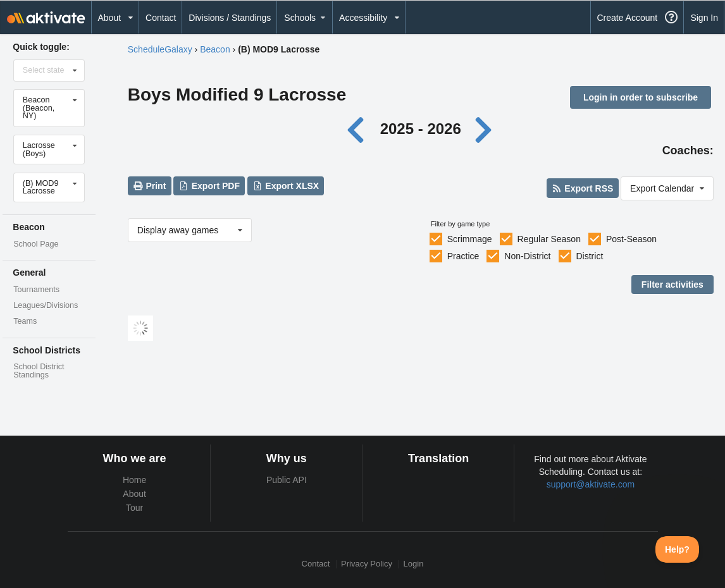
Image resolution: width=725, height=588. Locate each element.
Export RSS (582, 188)
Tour (134, 508)
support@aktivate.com (591, 484)
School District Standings (39, 371)
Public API (287, 480)
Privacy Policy (367, 564)
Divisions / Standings (230, 18)
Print (149, 186)
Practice (463, 256)
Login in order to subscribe (641, 97)
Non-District (527, 256)
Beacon (215, 49)
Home (134, 480)
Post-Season (631, 239)
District (590, 256)
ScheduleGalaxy (160, 49)
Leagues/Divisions (46, 305)
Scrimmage (470, 239)
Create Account (627, 18)
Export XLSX (286, 186)
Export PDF (209, 186)
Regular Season (549, 239)
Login (414, 564)
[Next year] (484, 129)
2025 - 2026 (421, 129)
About (134, 494)
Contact (161, 18)
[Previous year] (359, 129)
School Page (36, 244)
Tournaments (36, 290)
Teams (25, 321)
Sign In (704, 18)
